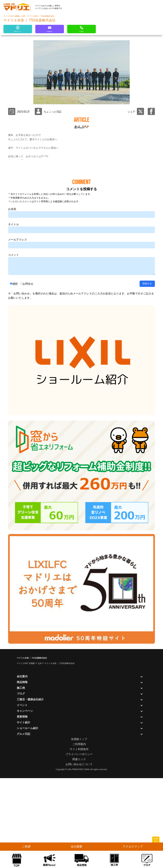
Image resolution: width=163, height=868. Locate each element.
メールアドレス (18, 329)
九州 (23, 16)
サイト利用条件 (79, 839)
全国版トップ (79, 829)
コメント (14, 345)
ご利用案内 (79, 834)
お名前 (12, 299)
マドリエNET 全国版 (12, 16)
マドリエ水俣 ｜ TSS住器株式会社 (41, 16)
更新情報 (22, 806)
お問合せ (28, 374)
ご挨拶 (26, 846)
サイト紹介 (24, 812)
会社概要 (77, 846)
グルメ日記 (24, 824)
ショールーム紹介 (28, 818)
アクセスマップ (133, 846)
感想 (15, 374)
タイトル (14, 314)
